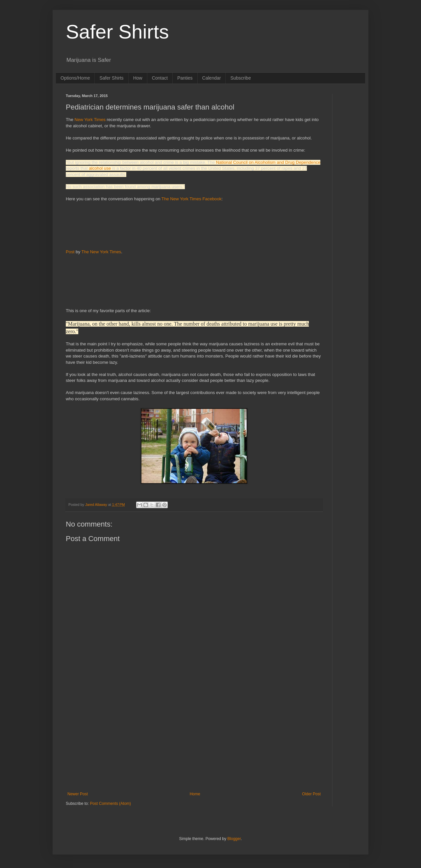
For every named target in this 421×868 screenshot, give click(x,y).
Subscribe (240, 78)
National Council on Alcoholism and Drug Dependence (268, 162)
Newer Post (78, 794)
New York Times (90, 120)
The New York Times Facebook (192, 199)
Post (70, 252)
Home (195, 794)
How (138, 78)
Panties (185, 78)
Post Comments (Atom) (110, 804)
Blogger (234, 839)
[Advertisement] (117, 225)
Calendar (212, 78)
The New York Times (101, 252)
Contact (160, 78)
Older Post (311, 794)
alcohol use (100, 168)
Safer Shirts (117, 32)
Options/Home (75, 78)
